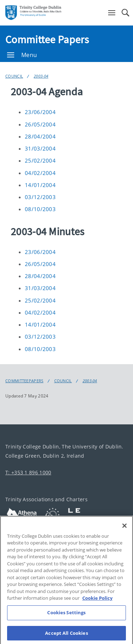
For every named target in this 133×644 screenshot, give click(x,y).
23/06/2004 (40, 112)
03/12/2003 (40, 197)
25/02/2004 (40, 160)
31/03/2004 (40, 148)
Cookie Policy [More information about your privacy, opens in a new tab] (97, 605)
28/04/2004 (40, 136)
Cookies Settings (66, 619)
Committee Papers (47, 39)
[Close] (124, 532)
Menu (22, 55)
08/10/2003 (40, 209)
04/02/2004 (40, 173)
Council (14, 76)
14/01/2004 (40, 185)
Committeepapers (24, 381)
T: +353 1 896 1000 (28, 472)
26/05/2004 (40, 124)
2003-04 (41, 76)
